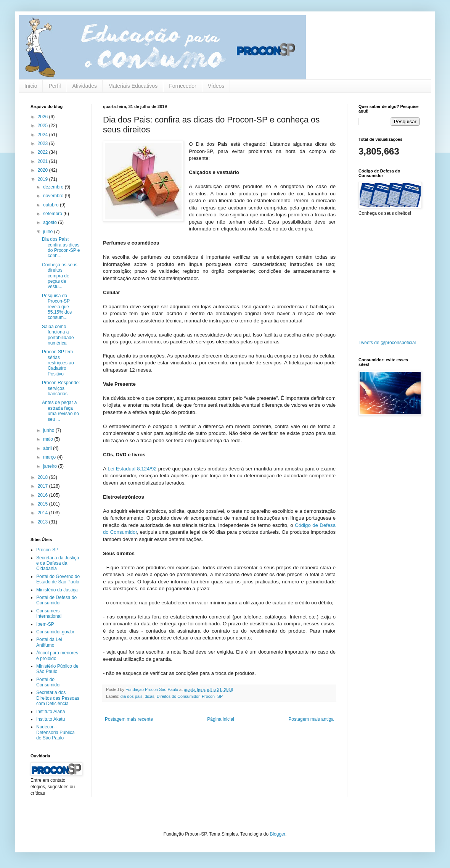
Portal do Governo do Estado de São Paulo (58, 579)
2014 (43, 513)
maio (49, 439)
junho (49, 430)
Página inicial (221, 719)
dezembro (54, 187)
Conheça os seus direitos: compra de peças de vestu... (60, 276)
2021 (43, 161)
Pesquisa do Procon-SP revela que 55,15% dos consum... (57, 307)
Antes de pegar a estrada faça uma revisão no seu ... (60, 411)
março (50, 457)
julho (49, 232)
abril (48, 448)
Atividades (84, 86)
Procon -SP (212, 696)
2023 (43, 143)
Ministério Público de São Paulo (57, 669)
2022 (43, 152)
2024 (43, 135)
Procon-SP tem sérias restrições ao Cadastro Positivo (58, 363)
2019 (43, 179)
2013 (43, 522)
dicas (149, 696)
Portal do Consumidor (49, 682)
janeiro (51, 466)
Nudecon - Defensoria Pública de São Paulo (55, 732)
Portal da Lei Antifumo (49, 642)
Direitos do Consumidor (178, 696)
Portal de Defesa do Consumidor (56, 600)
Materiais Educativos (133, 86)
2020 (43, 170)
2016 (43, 495)
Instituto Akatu (51, 719)
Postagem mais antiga (311, 719)
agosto (51, 222)
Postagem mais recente (129, 719)
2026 (43, 117)
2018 (43, 477)
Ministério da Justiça (57, 590)
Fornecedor (183, 86)
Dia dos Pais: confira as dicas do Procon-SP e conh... (61, 247)
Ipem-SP (45, 624)
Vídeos (216, 86)
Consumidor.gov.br (55, 632)
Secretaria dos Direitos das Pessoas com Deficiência (58, 698)
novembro (54, 196)
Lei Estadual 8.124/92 (131, 469)
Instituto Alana (51, 712)
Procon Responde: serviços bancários (61, 388)
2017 (43, 486)
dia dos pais (132, 696)
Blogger (277, 834)
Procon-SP (47, 550)
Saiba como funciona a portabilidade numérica (58, 335)
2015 (43, 504)
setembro (53, 214)
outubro (51, 205)
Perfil (55, 86)
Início (31, 86)
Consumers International (49, 614)
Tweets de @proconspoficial (387, 343)
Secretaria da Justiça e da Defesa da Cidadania (58, 563)
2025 (43, 126)
